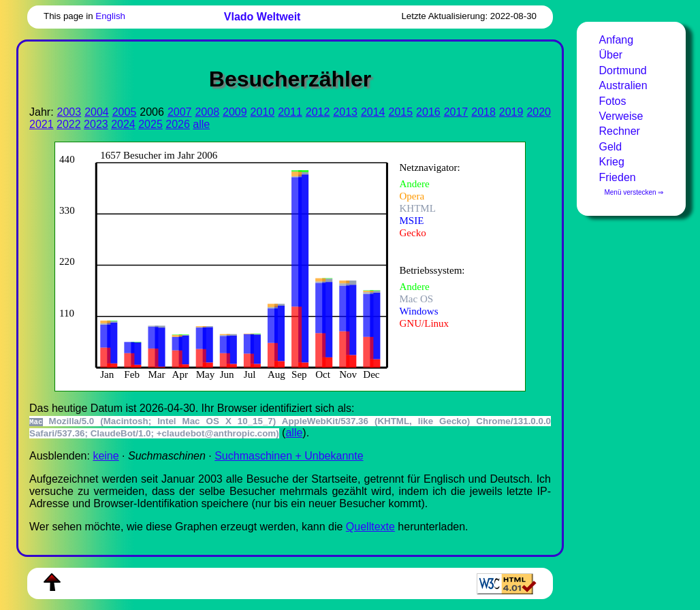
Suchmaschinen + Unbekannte (289, 456)
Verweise (621, 116)
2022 (69, 124)
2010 (263, 112)
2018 (483, 112)
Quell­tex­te (370, 527)
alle (201, 124)
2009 (235, 112)
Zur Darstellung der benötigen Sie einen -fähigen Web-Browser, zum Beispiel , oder (281, 265)
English (110, 16)
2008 (207, 112)
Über (610, 55)
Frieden (617, 177)
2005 (125, 112)
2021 (42, 124)
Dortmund (622, 70)
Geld (610, 147)
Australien (623, 85)
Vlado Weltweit (262, 17)
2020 (539, 112)
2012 (318, 112)
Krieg (611, 162)
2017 (456, 112)
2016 (428, 112)
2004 (97, 112)
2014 (373, 112)
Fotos (612, 101)
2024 (123, 124)
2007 (180, 112)
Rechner (619, 131)
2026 (178, 124)
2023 (96, 124)
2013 (345, 112)
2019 (511, 112)
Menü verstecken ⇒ (634, 192)
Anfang (616, 40)
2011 (290, 112)
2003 (69, 112)
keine (106, 456)
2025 (150, 124)
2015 (401, 112)
